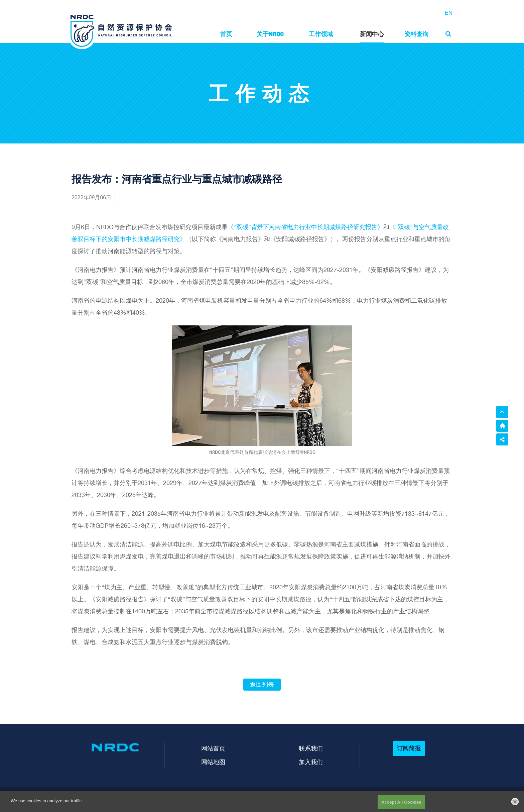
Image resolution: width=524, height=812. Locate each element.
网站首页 (213, 748)
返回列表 (262, 685)
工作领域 (321, 34)
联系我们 (311, 748)
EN (448, 13)
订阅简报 (409, 748)
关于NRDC (270, 34)
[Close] (515, 804)
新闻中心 (372, 34)
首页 (226, 34)
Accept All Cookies (401, 805)
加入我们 (311, 762)
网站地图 (213, 762)
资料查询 (416, 34)
